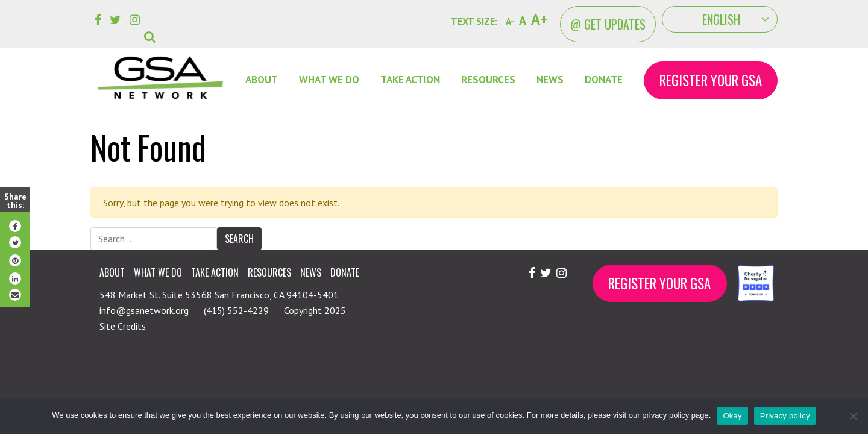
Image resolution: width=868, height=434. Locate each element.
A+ (539, 19)
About (262, 80)
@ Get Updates (608, 24)
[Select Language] (720, 19)
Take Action (410, 80)
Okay (732, 416)
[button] (152, 28)
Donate (345, 272)
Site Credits (123, 326)
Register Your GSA (711, 80)
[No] (853, 416)
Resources (488, 80)
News (550, 80)
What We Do (329, 80)
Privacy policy (785, 416)
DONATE (604, 80)
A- (510, 21)
